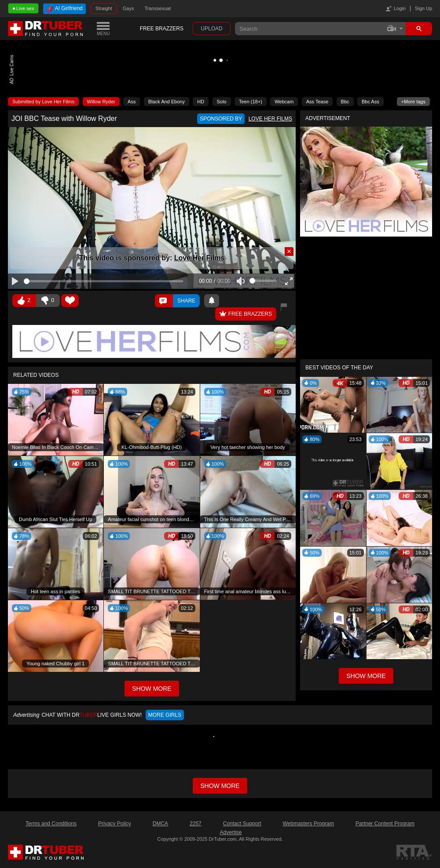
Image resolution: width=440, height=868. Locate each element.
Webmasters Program (308, 824)
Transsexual (158, 8)
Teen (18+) (251, 102)
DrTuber (46, 29)
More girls (165, 715)
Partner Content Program (385, 824)
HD (201, 102)
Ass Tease (317, 102)
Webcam (284, 102)
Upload (211, 29)
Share (186, 301)
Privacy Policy (115, 824)
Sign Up (423, 8)
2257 (196, 824)
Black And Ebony (167, 102)
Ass (132, 102)
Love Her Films (200, 258)
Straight (104, 8)
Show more (220, 786)
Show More (366, 676)
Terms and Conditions (51, 824)
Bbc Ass (370, 102)
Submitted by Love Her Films (43, 102)
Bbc (345, 102)
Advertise (231, 832)
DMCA (160, 824)
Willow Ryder (101, 102)
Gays (128, 8)
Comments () (164, 301)
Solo (222, 102)
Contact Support (242, 824)
